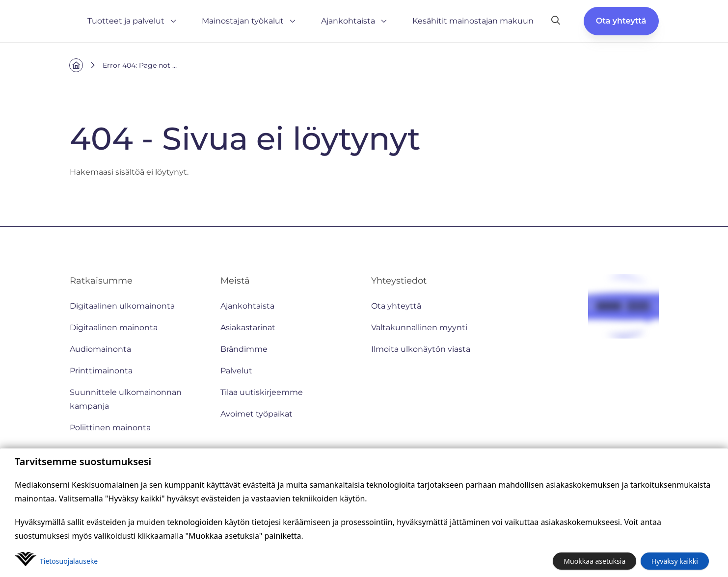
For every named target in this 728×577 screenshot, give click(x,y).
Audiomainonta (100, 349)
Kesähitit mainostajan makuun (473, 21)
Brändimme (244, 349)
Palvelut (236, 371)
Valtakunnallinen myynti (419, 328)
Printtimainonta (101, 371)
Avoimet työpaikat (256, 414)
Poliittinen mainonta (110, 428)
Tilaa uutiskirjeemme (262, 392)
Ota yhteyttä (621, 21)
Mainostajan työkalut (250, 21)
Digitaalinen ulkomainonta (122, 306)
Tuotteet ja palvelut (133, 21)
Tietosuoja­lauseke (69, 561)
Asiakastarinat (248, 328)
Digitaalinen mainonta (114, 328)
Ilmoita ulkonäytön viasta (421, 349)
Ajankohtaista (355, 21)
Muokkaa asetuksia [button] (594, 561)
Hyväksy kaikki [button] (675, 561)
